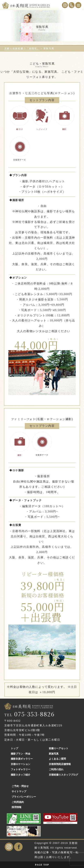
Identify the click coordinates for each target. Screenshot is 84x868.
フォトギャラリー (21, 769)
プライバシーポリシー (24, 797)
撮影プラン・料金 (21, 754)
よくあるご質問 (57, 759)
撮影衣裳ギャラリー (22, 759)
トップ (14, 748)
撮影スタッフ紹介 (21, 775)
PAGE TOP (42, 865)
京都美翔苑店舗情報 (60, 764)
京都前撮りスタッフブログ (63, 775)
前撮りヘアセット (59, 748)
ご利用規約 (18, 802)
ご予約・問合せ (20, 786)
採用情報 (16, 807)
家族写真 (54, 754)
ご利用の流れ (56, 769)
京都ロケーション (21, 764)
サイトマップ (19, 791)
